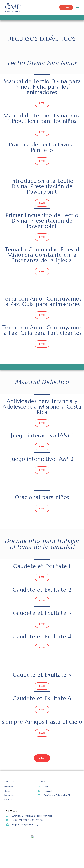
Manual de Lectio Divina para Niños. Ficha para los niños (42, 118)
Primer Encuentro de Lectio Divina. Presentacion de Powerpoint (42, 221)
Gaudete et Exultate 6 (42, 698)
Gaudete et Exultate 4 (42, 636)
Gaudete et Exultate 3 (42, 613)
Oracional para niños (42, 497)
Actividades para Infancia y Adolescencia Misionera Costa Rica (42, 407)
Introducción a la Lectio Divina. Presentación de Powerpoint (42, 186)
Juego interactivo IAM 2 (42, 459)
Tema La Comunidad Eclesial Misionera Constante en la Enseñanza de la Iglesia (42, 255)
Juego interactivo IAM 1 (42, 435)
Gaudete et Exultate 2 (42, 590)
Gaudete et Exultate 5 (42, 675)
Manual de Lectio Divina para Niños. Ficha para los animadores (42, 87)
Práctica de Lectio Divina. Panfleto (42, 147)
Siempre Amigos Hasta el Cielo (42, 722)
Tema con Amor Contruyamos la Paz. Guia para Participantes (42, 330)
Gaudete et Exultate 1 (42, 566)
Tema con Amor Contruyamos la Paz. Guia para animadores (42, 301)
